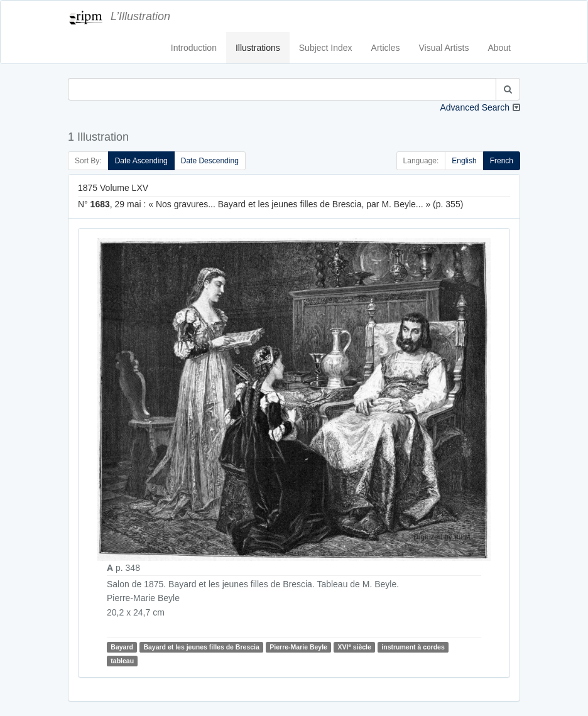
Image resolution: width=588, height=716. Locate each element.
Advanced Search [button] (475, 107)
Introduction (194, 48)
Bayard (122, 647)
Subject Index (326, 48)
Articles (386, 48)
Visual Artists (444, 48)
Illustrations (258, 48)
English (464, 161)
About (499, 48)
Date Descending (210, 161)
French (502, 161)
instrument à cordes (413, 647)
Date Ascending (141, 161)
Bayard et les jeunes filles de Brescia (201, 647)
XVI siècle (354, 647)
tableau (122, 661)
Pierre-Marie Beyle (298, 647)
